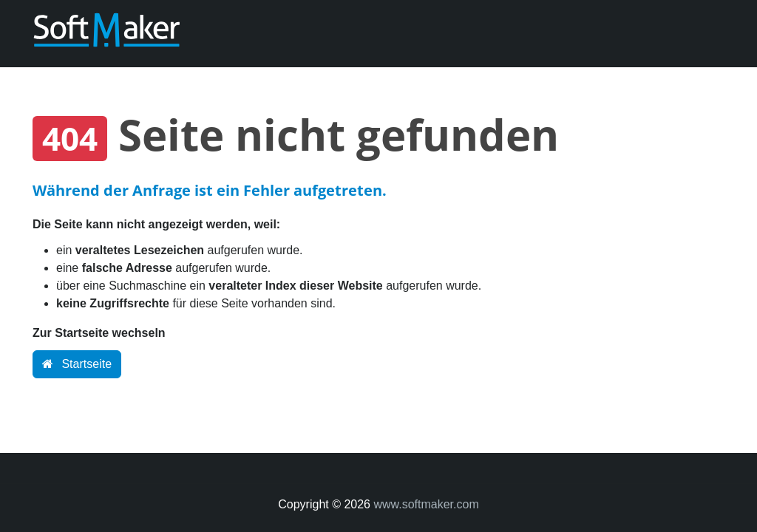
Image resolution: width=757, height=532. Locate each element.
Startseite (77, 364)
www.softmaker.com (426, 504)
